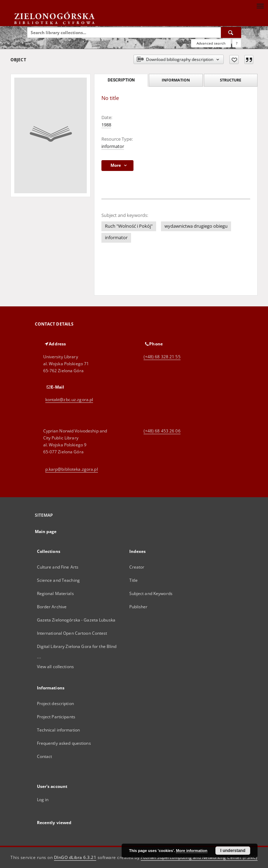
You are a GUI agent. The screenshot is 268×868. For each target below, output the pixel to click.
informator (113, 146)
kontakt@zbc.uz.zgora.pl (69, 400)
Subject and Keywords (151, 593)
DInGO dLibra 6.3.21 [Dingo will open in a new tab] (75, 857)
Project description (55, 703)
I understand (233, 851)
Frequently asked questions (64, 743)
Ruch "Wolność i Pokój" (129, 226)
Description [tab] (121, 80)
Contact (45, 756)
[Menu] (260, 6)
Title (134, 580)
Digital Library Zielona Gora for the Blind (77, 646)
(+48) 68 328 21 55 (162, 357)
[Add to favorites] (234, 60)
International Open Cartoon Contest (72, 633)
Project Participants (56, 717)
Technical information (59, 730)
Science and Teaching (58, 580)
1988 (106, 125)
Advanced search (211, 43)
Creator (137, 567)
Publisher (139, 607)
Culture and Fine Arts (58, 567)
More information (192, 851)
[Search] (231, 32)
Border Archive (52, 607)
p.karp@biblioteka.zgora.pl (72, 469)
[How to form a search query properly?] (237, 43)
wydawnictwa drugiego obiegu (196, 226)
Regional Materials (55, 593)
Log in (43, 800)
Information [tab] (176, 80)
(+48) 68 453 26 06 (162, 431)
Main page (46, 531)
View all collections (55, 667)
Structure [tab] (231, 80)
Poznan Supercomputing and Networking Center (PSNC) (199, 857)
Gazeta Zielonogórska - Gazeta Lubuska (76, 620)
